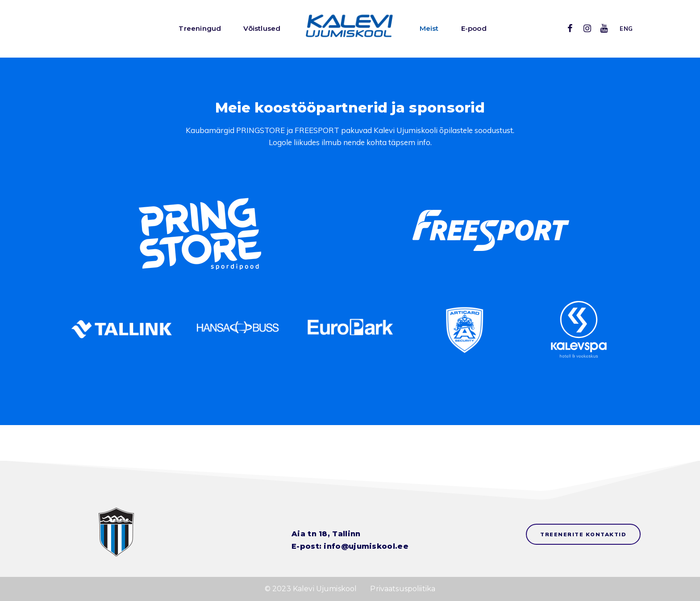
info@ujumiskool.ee (366, 546)
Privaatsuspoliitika (403, 589)
